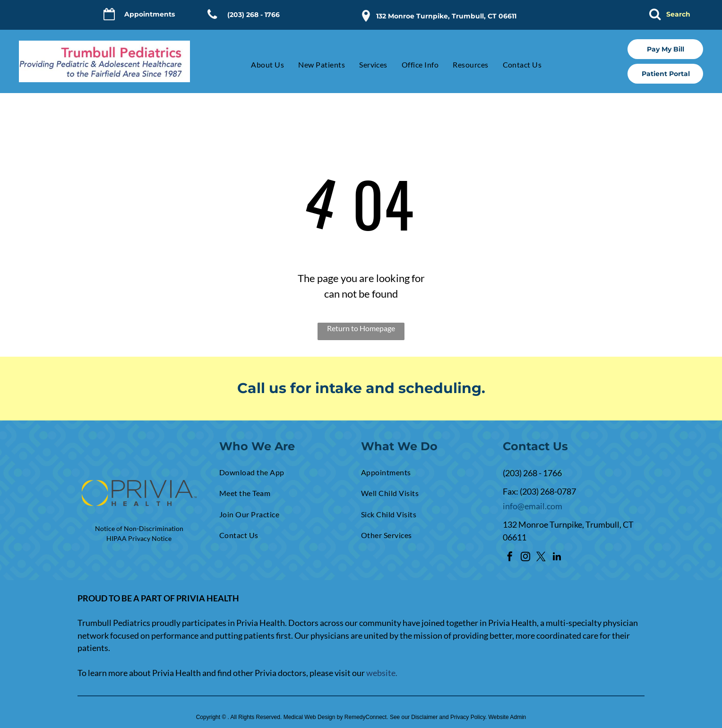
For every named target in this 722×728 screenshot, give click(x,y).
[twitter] (541, 558)
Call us (262, 388)
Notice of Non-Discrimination (139, 528)
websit (379, 673)
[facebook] (510, 558)
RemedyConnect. (366, 717)
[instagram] (525, 558)
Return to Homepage (361, 328)
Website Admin (507, 717)
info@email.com (533, 506)
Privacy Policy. (468, 717)
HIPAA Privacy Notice (139, 538)
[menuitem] (260, 65)
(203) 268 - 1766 (532, 473)
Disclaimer (424, 717)
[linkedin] (557, 558)
